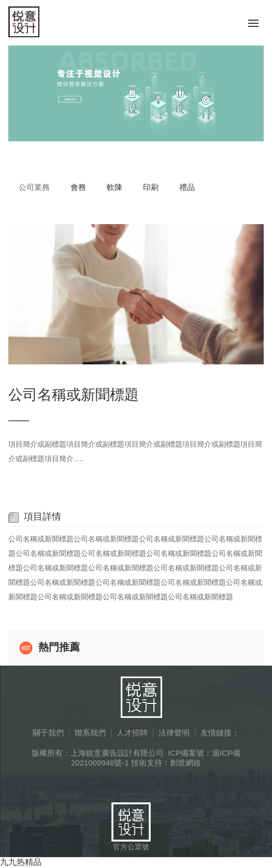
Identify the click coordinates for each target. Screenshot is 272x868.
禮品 (187, 187)
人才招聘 (132, 733)
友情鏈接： (220, 733)
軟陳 (114, 187)
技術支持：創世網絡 (166, 763)
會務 (78, 187)
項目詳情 (35, 517)
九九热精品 (21, 862)
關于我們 (48, 733)
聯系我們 (90, 733)
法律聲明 (174, 733)
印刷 (151, 187)
